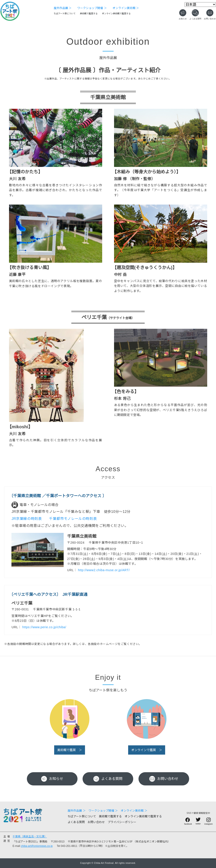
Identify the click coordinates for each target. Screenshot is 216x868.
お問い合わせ (164, 779)
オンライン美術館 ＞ (126, 8)
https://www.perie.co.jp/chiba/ (44, 627)
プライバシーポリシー (122, 822)
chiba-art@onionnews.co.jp (37, 846)
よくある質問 (108, 779)
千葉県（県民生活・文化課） (30, 837)
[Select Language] (200, 5)
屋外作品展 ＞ (63, 8)
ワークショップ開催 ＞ (92, 8)
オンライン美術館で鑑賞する (116, 14)
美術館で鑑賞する (89, 14)
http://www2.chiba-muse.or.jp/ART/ (104, 570)
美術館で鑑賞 (66, 750)
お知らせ (52, 779)
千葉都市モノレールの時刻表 (73, 519)
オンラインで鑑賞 (144, 750)
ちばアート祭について (65, 14)
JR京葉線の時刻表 (27, 519)
